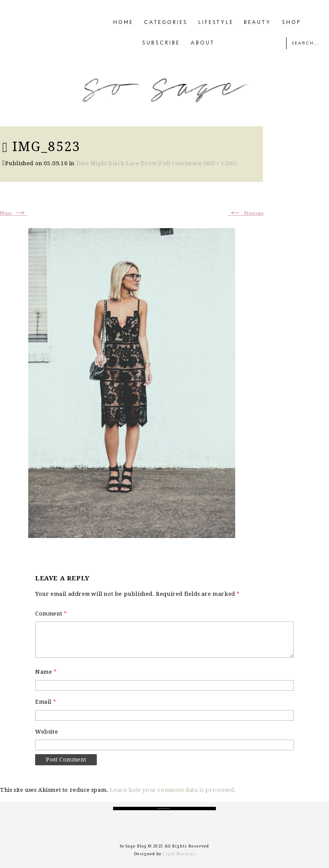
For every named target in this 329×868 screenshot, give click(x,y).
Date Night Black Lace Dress (116, 163)
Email (46, 702)
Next (14, 214)
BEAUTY (257, 23)
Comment (51, 614)
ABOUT (203, 43)
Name (46, 672)
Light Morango (179, 854)
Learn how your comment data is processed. (173, 790)
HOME (123, 23)
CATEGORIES (166, 23)
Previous (245, 214)
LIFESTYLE (216, 23)
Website (46, 732)
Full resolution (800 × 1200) (198, 163)
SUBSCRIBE (161, 43)
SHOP (292, 23)
